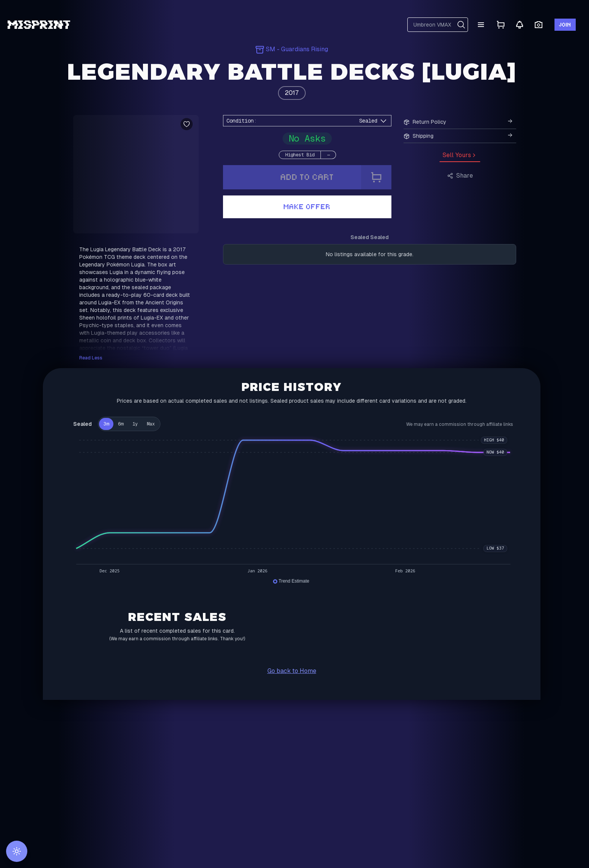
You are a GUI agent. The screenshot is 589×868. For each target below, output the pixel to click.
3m (106, 424)
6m (121, 424)
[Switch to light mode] (17, 851)
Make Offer (307, 207)
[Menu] (481, 25)
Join (565, 25)
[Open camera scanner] (539, 25)
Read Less (91, 358)
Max (151, 424)
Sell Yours (460, 155)
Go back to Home (292, 671)
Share (460, 176)
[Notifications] (520, 25)
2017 (292, 93)
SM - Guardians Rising (292, 49)
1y (135, 424)
